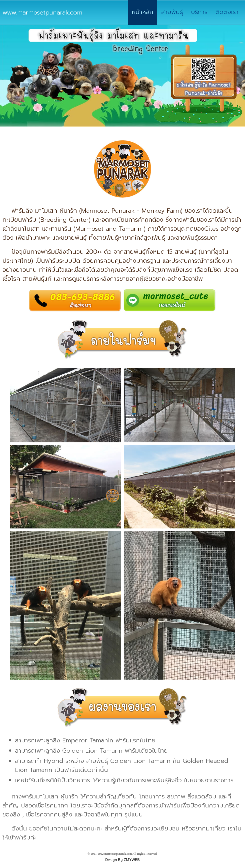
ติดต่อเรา (227, 12)
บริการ (199, 12)
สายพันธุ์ (172, 12)
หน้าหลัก (142, 12)
